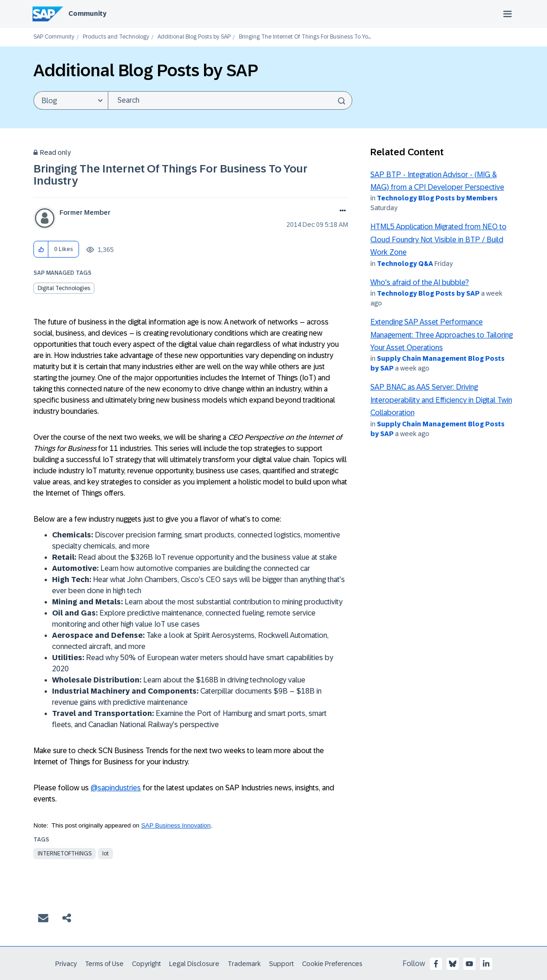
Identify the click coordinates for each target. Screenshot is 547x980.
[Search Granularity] (71, 100)
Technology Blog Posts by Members (437, 198)
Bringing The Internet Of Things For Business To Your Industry (171, 175)
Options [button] (341, 212)
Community (87, 13)
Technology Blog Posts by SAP (428, 293)
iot (105, 854)
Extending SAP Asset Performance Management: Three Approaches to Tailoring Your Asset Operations (442, 335)
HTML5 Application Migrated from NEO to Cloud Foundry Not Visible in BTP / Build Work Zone (438, 239)
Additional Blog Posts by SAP (194, 37)
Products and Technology (116, 37)
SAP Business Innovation (176, 825)
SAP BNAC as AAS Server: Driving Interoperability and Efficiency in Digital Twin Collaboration (441, 400)
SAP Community (54, 37)
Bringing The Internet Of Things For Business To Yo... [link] (305, 37)
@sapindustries (116, 788)
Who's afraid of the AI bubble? (420, 282)
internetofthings (65, 854)
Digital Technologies (64, 288)
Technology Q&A (405, 264)
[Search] (230, 100)
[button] (41, 249)
